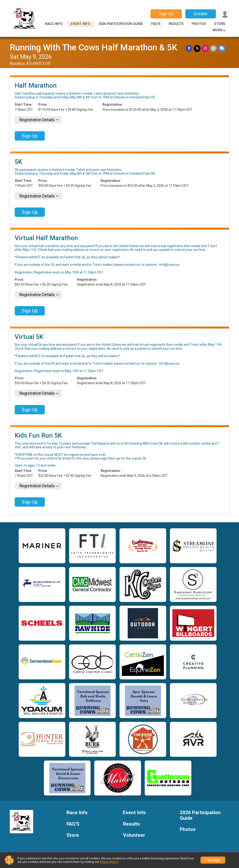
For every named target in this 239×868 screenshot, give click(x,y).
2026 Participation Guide (121, 24)
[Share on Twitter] (197, 48)
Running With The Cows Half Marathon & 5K (93, 47)
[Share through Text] (222, 48)
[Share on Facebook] (189, 48)
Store (220, 24)
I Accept (213, 860)
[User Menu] (225, 14)
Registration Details (37, 120)
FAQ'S (156, 24)
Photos (199, 24)
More (218, 30)
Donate (201, 14)
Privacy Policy (109, 862)
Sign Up (166, 14)
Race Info (54, 24)
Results (176, 24)
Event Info (81, 24)
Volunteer (134, 835)
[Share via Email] (213, 48)
